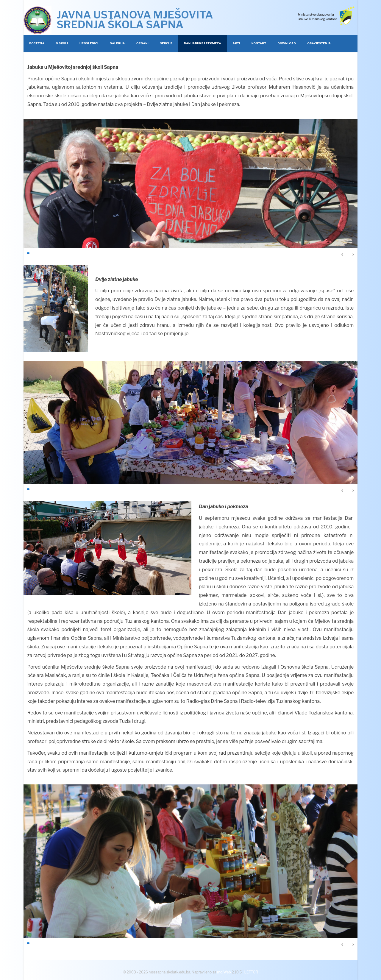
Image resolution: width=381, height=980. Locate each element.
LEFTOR (251, 972)
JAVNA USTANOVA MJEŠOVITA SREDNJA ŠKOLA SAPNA (135, 20)
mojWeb (224, 972)
